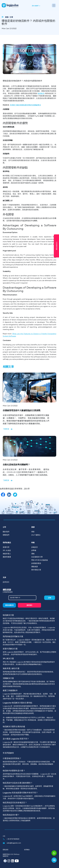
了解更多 (8, 429)
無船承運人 (7, 554)
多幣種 (34, 550)
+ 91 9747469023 (11, 839)
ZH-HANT (35, 6)
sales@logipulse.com (12, 843)
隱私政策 (6, 850)
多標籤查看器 (36, 563)
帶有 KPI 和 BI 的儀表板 (40, 560)
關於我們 (6, 532)
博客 (33, 532)
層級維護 (35, 567)
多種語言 (35, 547)
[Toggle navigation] (54, 5)
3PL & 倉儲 (7, 550)
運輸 (33, 554)
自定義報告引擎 (37, 557)
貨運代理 (6, 547)
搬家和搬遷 (7, 557)
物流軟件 (41, 94)
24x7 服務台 (36, 535)
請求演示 (6, 582)
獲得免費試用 (9, 605)
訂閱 (50, 598)
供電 (4, 836)
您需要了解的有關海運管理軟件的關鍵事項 (25, 105)
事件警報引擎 (36, 570)
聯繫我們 (6, 535)
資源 (7, 17)
